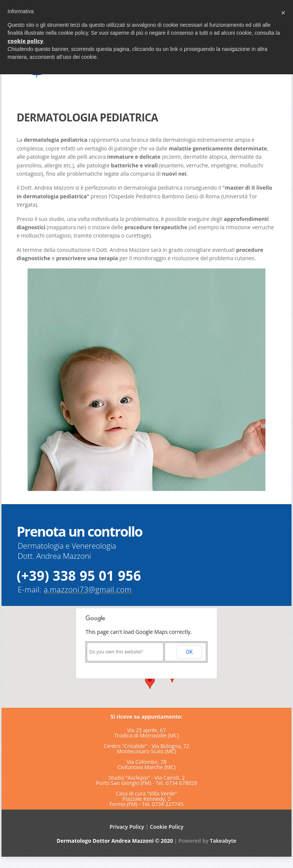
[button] (150, 682)
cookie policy (25, 41)
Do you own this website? (116, 652)
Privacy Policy (127, 827)
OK (189, 652)
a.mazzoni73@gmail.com (88, 590)
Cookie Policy (167, 827)
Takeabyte (223, 841)
